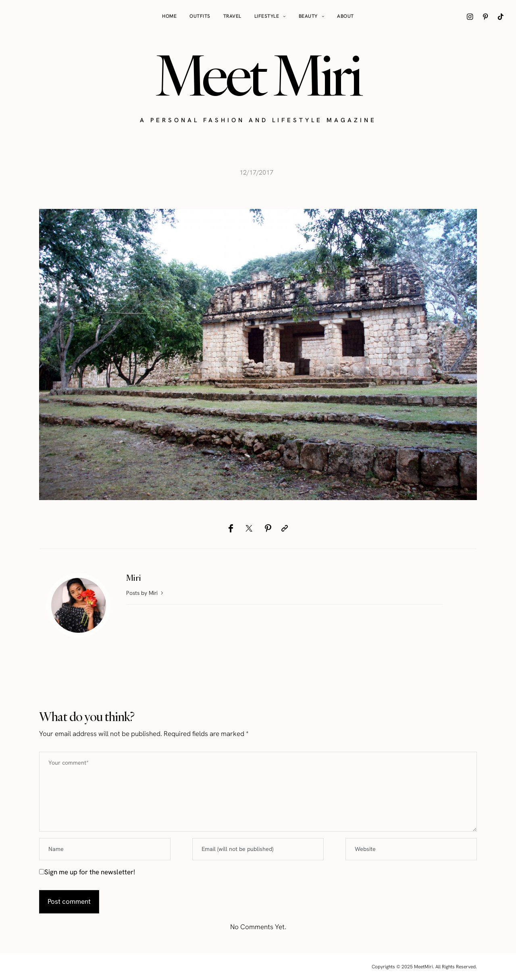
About (345, 16)
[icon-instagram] (470, 17)
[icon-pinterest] (485, 17)
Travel (232, 16)
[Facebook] (231, 528)
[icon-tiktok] (501, 17)
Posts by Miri (146, 593)
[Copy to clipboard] (285, 528)
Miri (134, 578)
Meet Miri (258, 75)
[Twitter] (249, 528)
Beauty (308, 16)
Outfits (200, 16)
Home (169, 16)
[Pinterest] (268, 528)
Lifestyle (267, 16)
